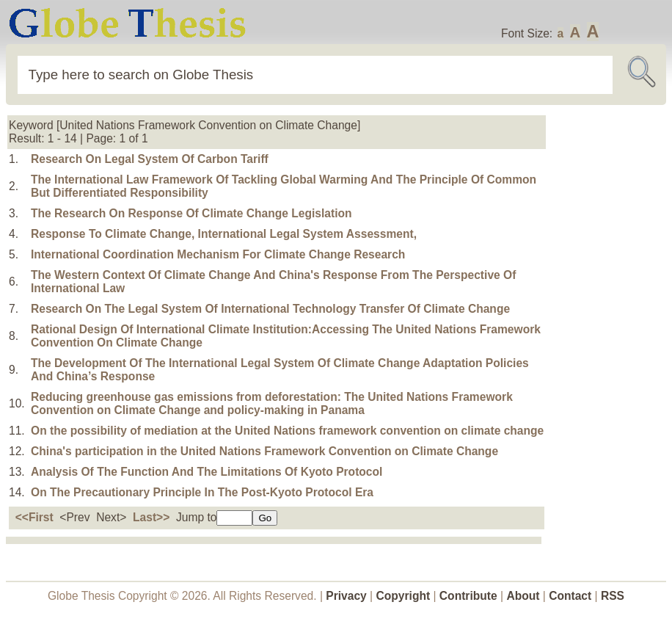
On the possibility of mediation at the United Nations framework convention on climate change (287, 431)
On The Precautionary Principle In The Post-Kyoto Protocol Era (202, 492)
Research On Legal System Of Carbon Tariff (150, 159)
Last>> (151, 517)
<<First (34, 517)
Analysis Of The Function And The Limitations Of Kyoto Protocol (207, 472)
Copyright (403, 596)
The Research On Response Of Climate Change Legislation (191, 213)
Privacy (346, 596)
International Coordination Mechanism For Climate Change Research (218, 254)
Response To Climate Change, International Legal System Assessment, (224, 234)
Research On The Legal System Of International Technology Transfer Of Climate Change (270, 309)
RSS (613, 596)
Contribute (468, 596)
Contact (571, 596)
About (523, 596)
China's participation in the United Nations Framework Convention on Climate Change (264, 451)
